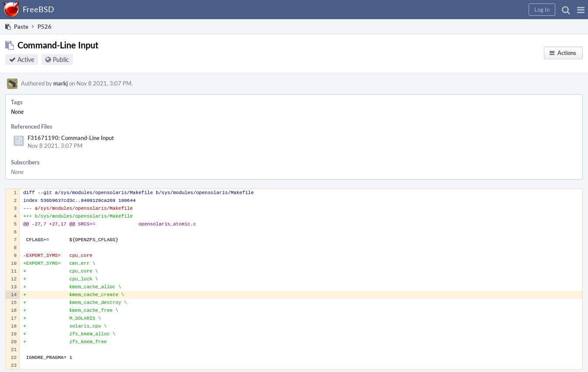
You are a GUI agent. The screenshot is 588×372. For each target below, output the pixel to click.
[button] (581, 10)
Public (61, 60)
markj (60, 83)
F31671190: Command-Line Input (71, 138)
